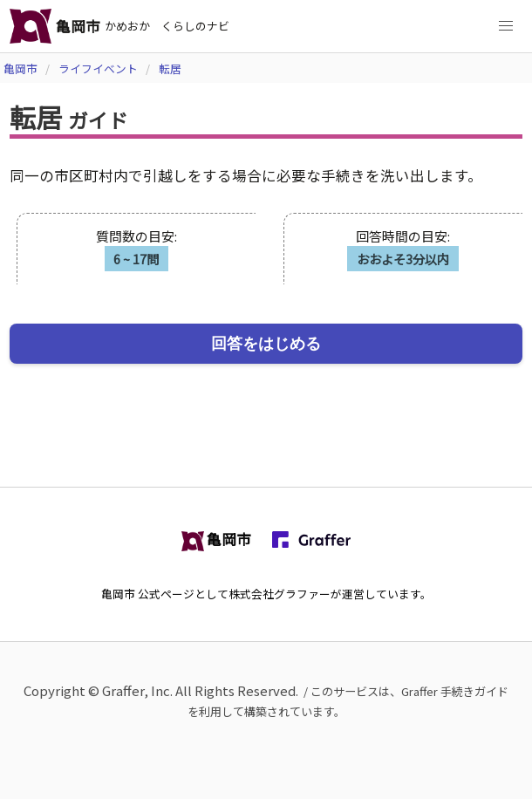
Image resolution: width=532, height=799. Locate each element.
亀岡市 (20, 68)
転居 (170, 68)
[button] (506, 26)
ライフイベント (98, 68)
